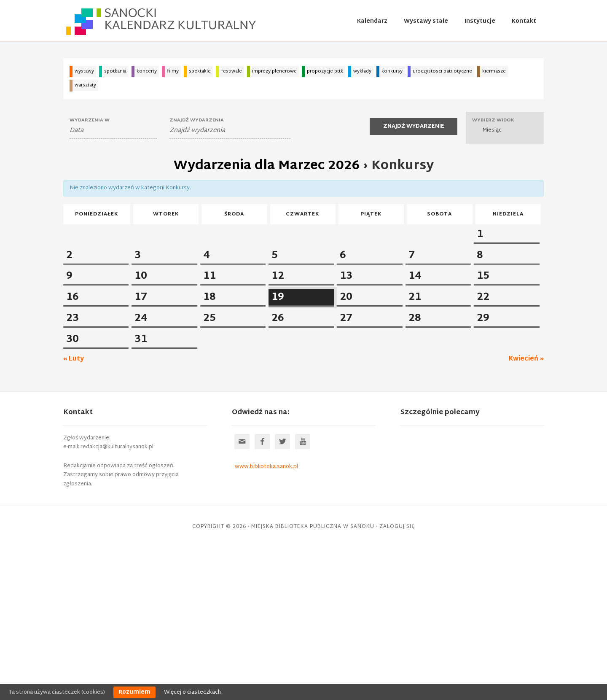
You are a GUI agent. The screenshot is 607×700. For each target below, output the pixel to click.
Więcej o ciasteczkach (192, 692)
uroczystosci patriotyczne (442, 71)
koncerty (147, 71)
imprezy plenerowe (274, 71)
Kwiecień (526, 511)
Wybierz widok (493, 120)
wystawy (84, 71)
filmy (173, 71)
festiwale (231, 71)
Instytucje (480, 22)
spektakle (200, 71)
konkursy (392, 71)
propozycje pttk (325, 71)
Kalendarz (372, 22)
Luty (74, 511)
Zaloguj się (397, 679)
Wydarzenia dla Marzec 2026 (267, 166)
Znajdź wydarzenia (197, 120)
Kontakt (524, 22)
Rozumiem (134, 692)
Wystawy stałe (426, 22)
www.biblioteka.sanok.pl (266, 619)
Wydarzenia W (90, 120)
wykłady (362, 71)
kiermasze (494, 71)
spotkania (115, 71)
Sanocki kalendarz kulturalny (162, 22)
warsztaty (85, 85)
